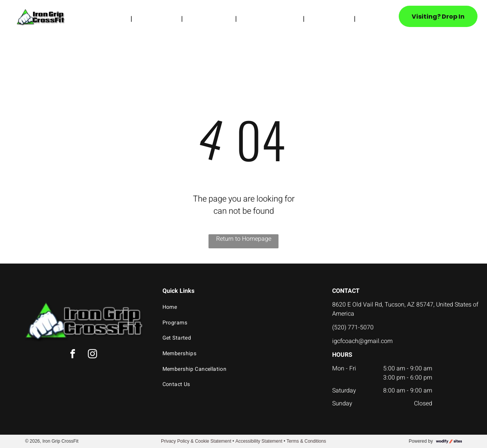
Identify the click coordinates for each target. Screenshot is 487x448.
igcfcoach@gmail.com (362, 341)
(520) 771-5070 (353, 327)
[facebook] (73, 355)
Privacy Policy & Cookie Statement (196, 441)
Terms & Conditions (306, 441)
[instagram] (92, 355)
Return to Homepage (244, 239)
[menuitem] (116, 19)
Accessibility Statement (259, 441)
